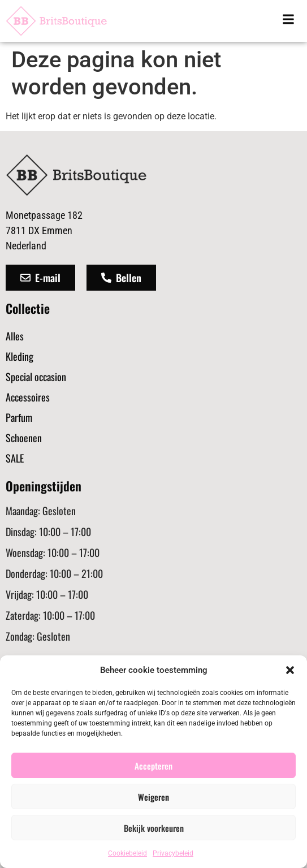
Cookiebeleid (127, 853)
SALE (15, 458)
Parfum (19, 417)
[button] (290, 670)
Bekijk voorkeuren (154, 828)
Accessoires (28, 397)
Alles (15, 336)
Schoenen (24, 438)
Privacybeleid (173, 853)
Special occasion (36, 377)
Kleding (20, 356)
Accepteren (153, 766)
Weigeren (153, 797)
